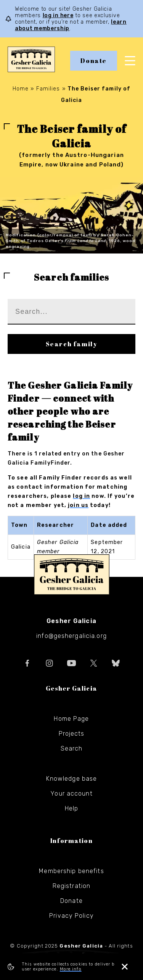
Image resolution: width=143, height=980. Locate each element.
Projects (72, 734)
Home (21, 89)
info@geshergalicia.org (71, 636)
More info (71, 969)
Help (71, 808)
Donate (94, 61)
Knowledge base (72, 779)
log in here (58, 15)
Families (48, 89)
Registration (71, 886)
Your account (71, 794)
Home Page (71, 719)
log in (81, 496)
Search (72, 748)
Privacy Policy (71, 916)
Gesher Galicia (72, 575)
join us (78, 505)
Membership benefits (71, 871)
